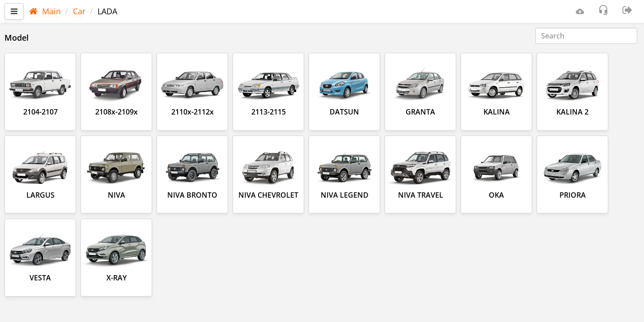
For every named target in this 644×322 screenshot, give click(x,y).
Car (79, 11)
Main (45, 11)
